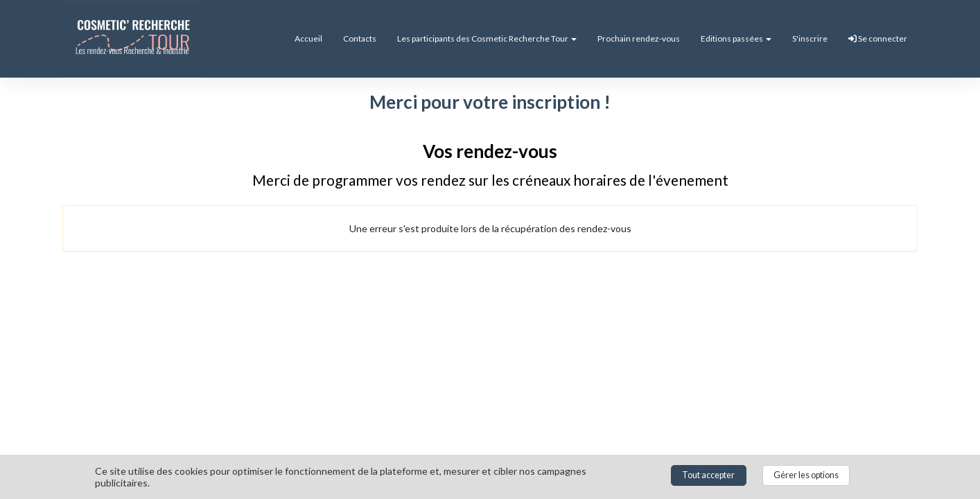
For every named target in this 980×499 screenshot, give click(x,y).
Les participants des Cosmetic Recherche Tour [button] (487, 38)
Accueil (308, 38)
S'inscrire (810, 38)
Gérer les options (806, 475)
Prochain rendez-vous (639, 38)
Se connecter (878, 38)
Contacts (360, 38)
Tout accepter (708, 475)
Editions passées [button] (736, 38)
